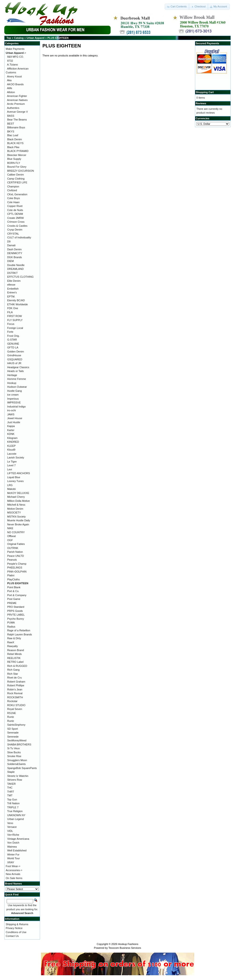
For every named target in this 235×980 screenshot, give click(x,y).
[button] (177, 7)
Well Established (17, 850)
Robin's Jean (15, 689)
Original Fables (16, 544)
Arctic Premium (16, 104)
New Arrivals (13, 874)
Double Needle (16, 265)
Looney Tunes (15, 481)
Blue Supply (14, 159)
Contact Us (12, 936)
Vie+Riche (13, 835)
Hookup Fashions (128, 944)
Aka (9, 80)
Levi (10, 469)
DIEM (10, 261)
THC (10, 788)
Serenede (13, 737)
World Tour (13, 858)
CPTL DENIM (15, 214)
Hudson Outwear (17, 387)
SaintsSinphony (16, 725)
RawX (11, 642)
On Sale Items (14, 878)
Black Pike (13, 147)
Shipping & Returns (17, 924)
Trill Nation (13, 803)
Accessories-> (14, 870)
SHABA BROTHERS (19, 744)
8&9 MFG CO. (15, 57)
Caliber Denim (15, 175)
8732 (10, 61)
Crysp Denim (15, 230)
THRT (11, 792)
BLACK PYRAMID (18, 151)
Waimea (12, 847)
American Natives (17, 100)
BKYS (11, 131)
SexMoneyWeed (17, 740)
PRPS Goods (15, 611)
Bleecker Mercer (17, 155)
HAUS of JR (14, 363)
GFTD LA (13, 347)
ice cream (13, 395)
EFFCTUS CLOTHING (20, 277)
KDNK (11, 434)
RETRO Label (15, 662)
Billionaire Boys (16, 127)
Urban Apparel (35, 38)
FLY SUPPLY (15, 320)
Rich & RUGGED (17, 666)
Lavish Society (16, 457)
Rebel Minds (14, 654)
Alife (10, 88)
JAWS (11, 414)
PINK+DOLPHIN (17, 572)
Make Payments (15, 49)
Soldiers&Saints (16, 764)
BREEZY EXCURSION (20, 171)
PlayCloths (13, 579)
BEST (11, 124)
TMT (10, 795)
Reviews (201, 103)
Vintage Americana (18, 839)
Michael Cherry (16, 497)
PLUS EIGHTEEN (58, 38)
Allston (11, 92)
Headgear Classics (18, 367)
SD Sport (13, 729)
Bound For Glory (17, 167)
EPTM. (11, 297)
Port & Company (17, 595)
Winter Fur (13, 854)
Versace (12, 827)
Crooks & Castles (17, 226)
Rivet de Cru (14, 678)
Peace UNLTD (15, 556)
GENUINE (13, 344)
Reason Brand (15, 650)
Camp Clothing (16, 179)
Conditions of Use (16, 932)
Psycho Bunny (15, 619)
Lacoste (12, 454)
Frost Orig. (13, 336)
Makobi (11, 489)
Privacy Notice (14, 928)
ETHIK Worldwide (18, 304)
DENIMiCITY (15, 253)
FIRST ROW (15, 316)
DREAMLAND (15, 269)
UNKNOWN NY (16, 815)
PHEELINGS (15, 568)
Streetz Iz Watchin (18, 776)
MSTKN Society (16, 517)
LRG (10, 485)
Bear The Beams (17, 120)
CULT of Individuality (19, 237)
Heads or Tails (15, 371)
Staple (11, 772)
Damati (11, 245)
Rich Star (13, 674)
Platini (11, 575)
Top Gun (12, 799)
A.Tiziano (13, 65)
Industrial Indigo (16, 407)
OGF (10, 540)
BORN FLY (14, 163)
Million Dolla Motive (18, 501)
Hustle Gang (14, 391)
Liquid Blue (14, 477)
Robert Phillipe (16, 685)
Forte (10, 332)
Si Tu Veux (13, 748)
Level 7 (11, 465)
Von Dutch (13, 843)
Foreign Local (15, 328)
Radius (11, 627)
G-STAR (12, 340)
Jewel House (15, 418)
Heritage (12, 375)
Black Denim (15, 139)
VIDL (10, 831)
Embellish (13, 289)
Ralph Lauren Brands (20, 634)
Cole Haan (13, 202)
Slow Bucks (14, 752)
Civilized (12, 190)
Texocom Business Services (125, 948)
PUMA (11, 623)
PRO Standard (16, 607)
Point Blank (14, 587)
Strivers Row (15, 780)
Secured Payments (207, 43)
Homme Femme (17, 379)
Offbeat (11, 536)
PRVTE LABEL (16, 615)
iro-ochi (11, 410)
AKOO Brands (15, 84)
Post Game (14, 599)
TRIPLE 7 (13, 807)
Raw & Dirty (14, 638)
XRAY (11, 862)
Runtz (11, 717)
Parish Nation (15, 552)
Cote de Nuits (15, 210)
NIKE (10, 528)
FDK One (13, 308)
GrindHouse (14, 355)
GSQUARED (15, 359)
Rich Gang (13, 670)
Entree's (12, 292)
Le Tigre (12, 462)
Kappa (11, 426)
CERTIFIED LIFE (17, 182)
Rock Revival (15, 693)
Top (9, 38)
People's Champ (17, 564)
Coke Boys (13, 198)
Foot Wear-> (13, 866)
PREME (12, 603)
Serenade (13, 733)
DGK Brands (15, 257)
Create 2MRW (15, 218)
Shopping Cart (205, 92)
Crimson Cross (16, 222)
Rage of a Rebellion (19, 630)
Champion (13, 186)
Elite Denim (14, 281)
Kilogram (12, 438)
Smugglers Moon (17, 760)
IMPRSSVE (14, 402)
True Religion (15, 811)
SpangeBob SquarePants (22, 768)
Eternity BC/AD (16, 300)
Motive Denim (15, 509)
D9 (9, 241)
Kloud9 (11, 450)
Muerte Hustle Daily (19, 520)
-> (16, 53)
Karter (11, 430)
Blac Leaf (13, 135)
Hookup (12, 383)
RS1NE (12, 713)
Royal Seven (15, 709)
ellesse (11, 285)
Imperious (13, 399)
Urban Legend (15, 819)
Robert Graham (16, 682)
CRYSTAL (13, 234)
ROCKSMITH (15, 697)
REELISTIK (14, 658)
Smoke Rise (14, 756)
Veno (10, 823)
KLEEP (11, 446)
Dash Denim (14, 249)
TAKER (11, 784)
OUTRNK (13, 548)
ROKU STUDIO (16, 705)
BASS (11, 116)
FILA (10, 312)
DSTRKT (12, 273)
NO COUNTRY (16, 532)
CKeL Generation (17, 194)
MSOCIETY (14, 513)
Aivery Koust (15, 76)
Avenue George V (18, 112)
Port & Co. (13, 591)
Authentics (13, 108)
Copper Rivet (15, 206)
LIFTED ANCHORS (18, 473)
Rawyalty (13, 646)
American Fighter (17, 96)
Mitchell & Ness (16, 505)
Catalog (19, 38)
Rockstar (12, 701)
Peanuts (12, 560)
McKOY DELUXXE (18, 493)
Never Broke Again (18, 524)
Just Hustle (14, 422)
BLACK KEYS (15, 143)
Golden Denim (15, 352)
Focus (11, 324)
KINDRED (13, 442)
